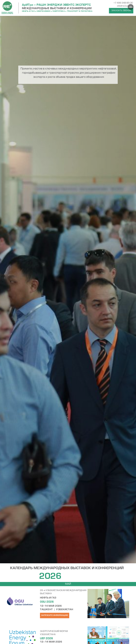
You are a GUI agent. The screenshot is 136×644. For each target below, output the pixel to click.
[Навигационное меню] (131, 7)
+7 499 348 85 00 (123, 3)
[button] (121, 11)
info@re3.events (125, 6)
